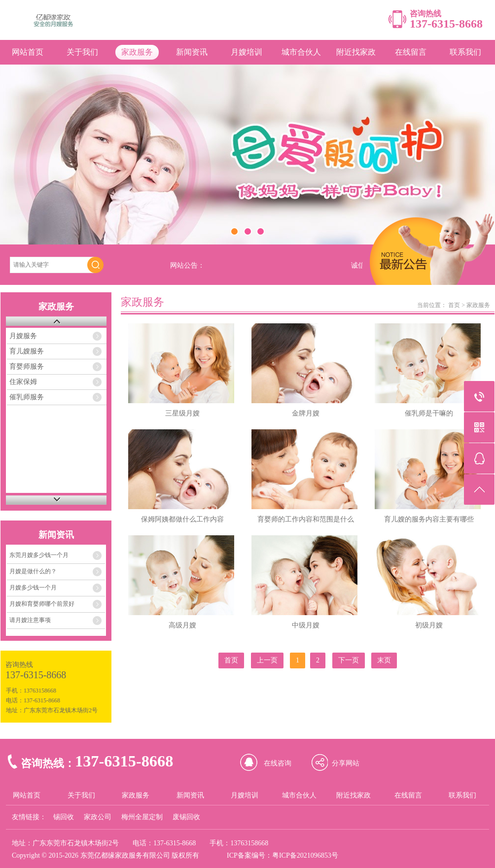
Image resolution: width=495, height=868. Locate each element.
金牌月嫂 (306, 413)
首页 (454, 305)
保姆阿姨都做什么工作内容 (182, 519)
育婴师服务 (27, 366)
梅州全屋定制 (142, 817)
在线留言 (411, 52)
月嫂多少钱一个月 (33, 588)
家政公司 (98, 817)
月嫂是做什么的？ (33, 571)
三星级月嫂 (182, 413)
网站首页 (28, 52)
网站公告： (187, 265)
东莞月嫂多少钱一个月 (39, 555)
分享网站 (346, 763)
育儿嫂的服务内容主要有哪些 (429, 519)
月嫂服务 (23, 336)
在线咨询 (278, 763)
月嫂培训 (247, 52)
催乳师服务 (27, 397)
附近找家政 (356, 52)
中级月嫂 (306, 625)
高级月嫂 (182, 625)
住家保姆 (23, 382)
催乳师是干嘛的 (429, 413)
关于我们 (82, 52)
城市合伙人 (301, 52)
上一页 (267, 660)
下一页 (349, 660)
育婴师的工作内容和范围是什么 (306, 519)
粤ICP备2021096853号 (305, 855)
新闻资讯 (192, 52)
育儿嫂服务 (27, 351)
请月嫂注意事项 (30, 620)
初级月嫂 (429, 625)
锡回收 (64, 817)
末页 (384, 660)
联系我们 (465, 52)
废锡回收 (186, 817)
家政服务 (137, 52)
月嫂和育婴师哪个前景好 (42, 604)
